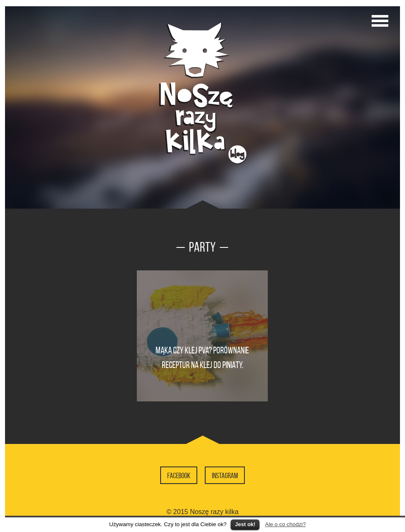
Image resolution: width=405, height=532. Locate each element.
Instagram (225, 476)
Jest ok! (245, 524)
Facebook (179, 476)
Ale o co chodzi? (285, 524)
